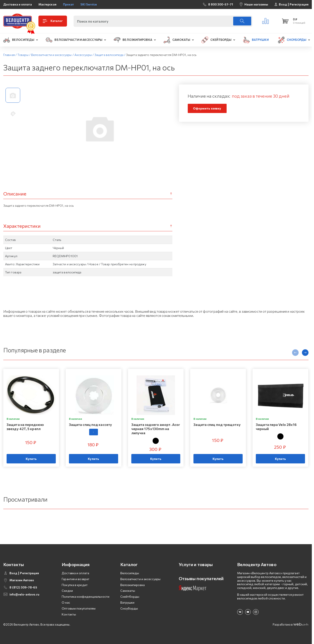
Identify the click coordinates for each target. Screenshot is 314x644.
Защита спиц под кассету (90, 424)
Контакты (69, 614)
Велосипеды (130, 573)
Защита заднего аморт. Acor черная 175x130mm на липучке (156, 429)
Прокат (69, 4)
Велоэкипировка (133, 585)
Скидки (67, 591)
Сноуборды (129, 608)
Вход (283, 4)
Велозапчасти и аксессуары (141, 579)
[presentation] (295, 353)
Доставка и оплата (18, 4)
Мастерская (47, 4)
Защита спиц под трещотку (217, 424)
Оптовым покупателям (79, 608)
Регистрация (299, 4)
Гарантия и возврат (76, 579)
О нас (66, 602)
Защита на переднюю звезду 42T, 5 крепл (25, 427)
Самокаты (128, 591)
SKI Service (89, 4)
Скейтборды (130, 596)
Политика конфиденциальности (86, 596)
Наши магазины (256, 4)
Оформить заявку (207, 108)
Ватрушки (127, 602)
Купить (31, 459)
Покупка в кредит (75, 585)
